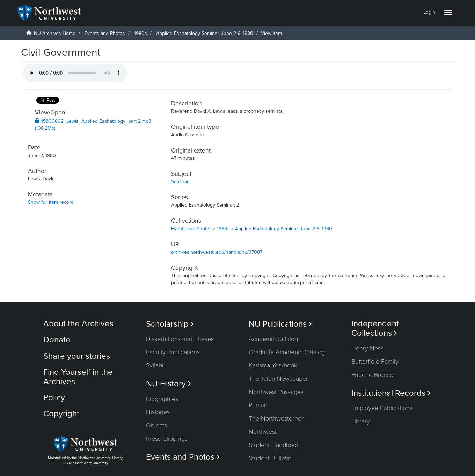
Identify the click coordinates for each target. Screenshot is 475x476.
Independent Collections (375, 328)
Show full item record (51, 202)
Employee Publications (382, 408)
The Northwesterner (276, 418)
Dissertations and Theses (180, 339)
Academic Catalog (273, 339)
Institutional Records (391, 393)
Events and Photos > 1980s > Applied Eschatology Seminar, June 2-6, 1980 (252, 229)
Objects (156, 425)
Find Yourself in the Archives (78, 377)
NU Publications (280, 324)
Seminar (180, 182)
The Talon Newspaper (278, 379)
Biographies (162, 399)
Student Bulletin (270, 458)
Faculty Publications (173, 352)
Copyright (61, 414)
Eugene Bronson (374, 375)
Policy (54, 398)
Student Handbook (274, 445)
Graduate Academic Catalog (287, 352)
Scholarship (170, 324)
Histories (158, 412)
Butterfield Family (375, 362)
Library (361, 421)
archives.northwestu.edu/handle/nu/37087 (217, 252)
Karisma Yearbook (273, 365)
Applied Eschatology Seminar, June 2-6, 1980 (205, 33)
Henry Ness (367, 348)
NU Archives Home (55, 33)
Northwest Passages (276, 392)
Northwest (263, 432)
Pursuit (258, 405)
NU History (169, 384)
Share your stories (77, 356)
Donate (57, 340)
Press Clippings (167, 439)
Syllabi (155, 365)
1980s (141, 33)
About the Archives (78, 324)
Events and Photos (105, 33)
